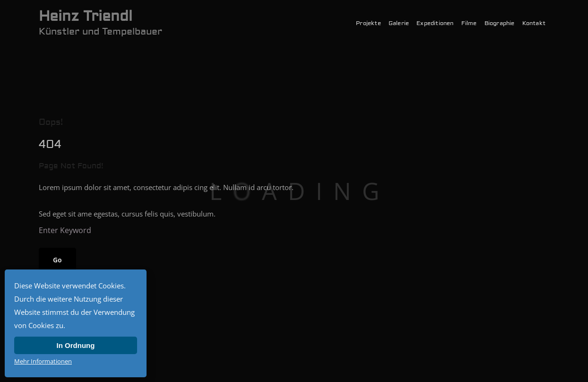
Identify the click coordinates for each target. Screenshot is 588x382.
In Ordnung (76, 345)
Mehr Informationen (43, 361)
